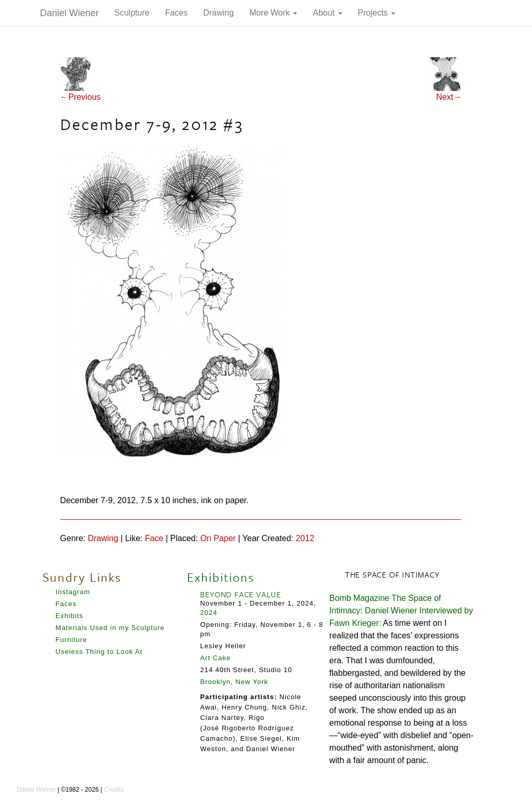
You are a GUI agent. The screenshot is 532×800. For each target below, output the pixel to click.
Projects (377, 13)
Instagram (73, 592)
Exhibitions (221, 577)
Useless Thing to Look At (99, 652)
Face (154, 538)
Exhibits (70, 616)
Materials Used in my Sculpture (110, 628)
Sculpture (132, 13)
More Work (273, 13)
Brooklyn (215, 682)
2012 (305, 538)
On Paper (218, 538)
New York (252, 682)
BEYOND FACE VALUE (241, 594)
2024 (209, 613)
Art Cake (215, 658)
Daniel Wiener (69, 13)
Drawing (218, 13)
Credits (114, 790)
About (327, 13)
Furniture (71, 640)
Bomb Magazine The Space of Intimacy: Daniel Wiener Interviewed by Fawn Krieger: (401, 611)
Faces (177, 13)
